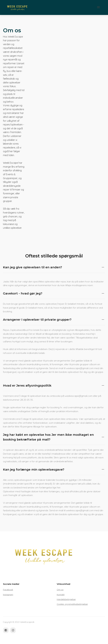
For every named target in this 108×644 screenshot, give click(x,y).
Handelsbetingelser (66, 599)
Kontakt (61, 595)
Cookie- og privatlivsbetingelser (72, 604)
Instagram (8, 595)
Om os (60, 590)
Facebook (8, 590)
